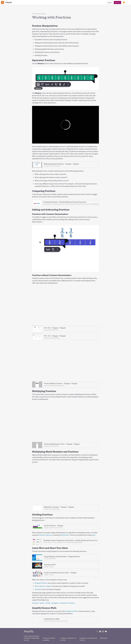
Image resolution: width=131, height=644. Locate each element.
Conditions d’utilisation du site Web (68, 639)
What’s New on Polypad (43, 586)
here (94, 535)
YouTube (35, 603)
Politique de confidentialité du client (32, 639)
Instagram (55, 603)
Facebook (63, 603)
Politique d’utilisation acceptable (49, 639)
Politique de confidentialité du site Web (88, 639)
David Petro (65, 535)
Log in (110, 2)
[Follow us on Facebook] (100, 631)
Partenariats (104, 638)
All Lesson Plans (39, 14)
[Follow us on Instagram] (103, 631)
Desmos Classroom (46, 535)
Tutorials (38, 589)
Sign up (117, 2)
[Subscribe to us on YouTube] (106, 631)
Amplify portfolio (71, 611)
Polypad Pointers (41, 583)
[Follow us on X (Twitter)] (97, 631)
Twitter (42, 603)
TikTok (48, 603)
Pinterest (71, 603)
